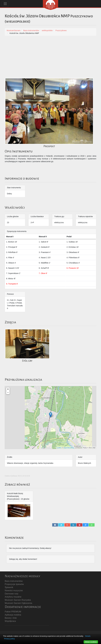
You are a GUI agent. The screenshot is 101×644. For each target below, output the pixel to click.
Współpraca (10, 621)
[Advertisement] (50, 58)
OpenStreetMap (69, 448)
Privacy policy (9, 639)
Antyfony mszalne (13, 597)
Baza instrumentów (14, 581)
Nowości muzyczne (14, 591)
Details (88, 636)
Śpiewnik (9, 587)
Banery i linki (11, 618)
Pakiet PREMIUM (13, 612)
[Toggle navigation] (5, 4)
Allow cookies (91, 642)
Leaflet (59, 448)
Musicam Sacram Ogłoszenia (18, 603)
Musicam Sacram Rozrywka (18, 600)
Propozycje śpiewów (14, 584)
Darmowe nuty (12, 594)
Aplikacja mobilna (13, 615)
